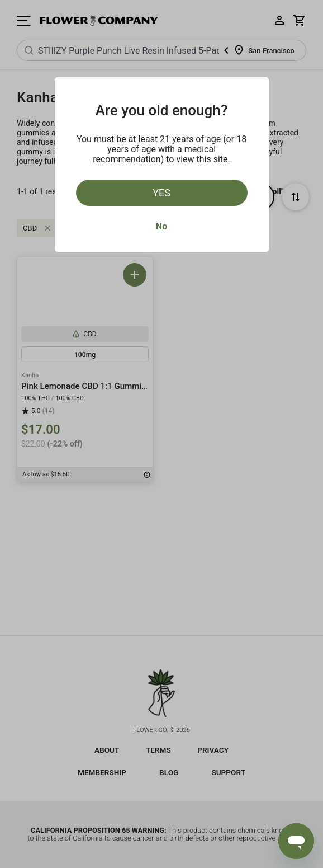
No (161, 226)
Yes (161, 193)
